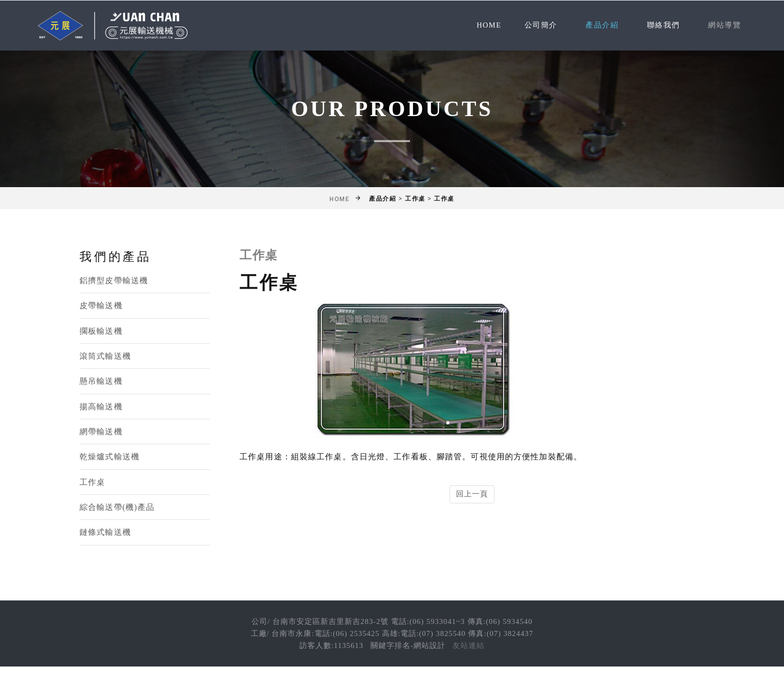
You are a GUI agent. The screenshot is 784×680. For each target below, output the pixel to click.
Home (480, 25)
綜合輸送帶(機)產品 (117, 508)
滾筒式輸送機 (105, 357)
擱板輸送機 (101, 331)
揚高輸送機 (101, 407)
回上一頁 (472, 494)
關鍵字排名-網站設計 (408, 647)
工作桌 (92, 483)
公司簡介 (533, 25)
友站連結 (468, 647)
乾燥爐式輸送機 (109, 458)
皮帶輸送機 (101, 306)
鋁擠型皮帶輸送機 (114, 280)
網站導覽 (723, 25)
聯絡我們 (660, 25)
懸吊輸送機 (101, 382)
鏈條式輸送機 (105, 534)
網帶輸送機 (101, 433)
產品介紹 (596, 25)
